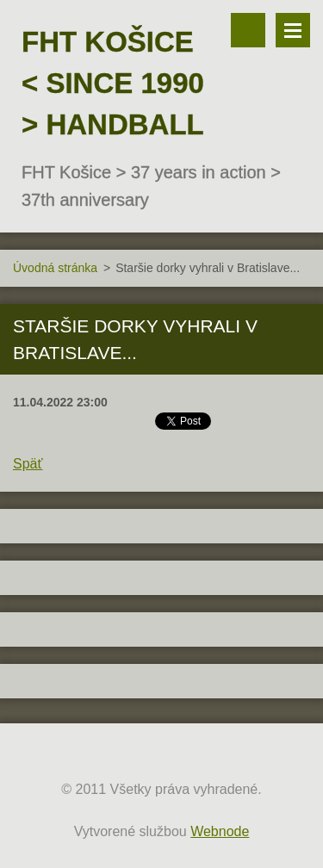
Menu (293, 30)
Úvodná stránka (55, 268)
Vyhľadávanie (248, 30)
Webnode (220, 831)
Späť (28, 464)
